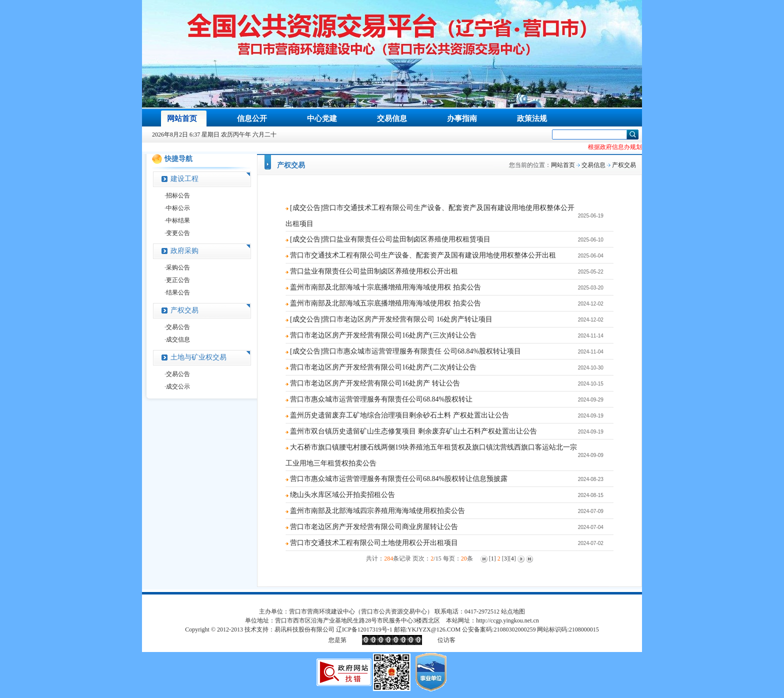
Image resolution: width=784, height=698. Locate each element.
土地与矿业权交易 (198, 357)
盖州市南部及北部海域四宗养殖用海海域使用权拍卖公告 (377, 511)
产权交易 (184, 310)
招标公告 (178, 195)
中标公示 (178, 208)
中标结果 (178, 220)
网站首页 (563, 165)
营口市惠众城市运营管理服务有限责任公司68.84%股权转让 (381, 399)
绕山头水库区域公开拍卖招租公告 (342, 495)
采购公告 (178, 267)
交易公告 (178, 327)
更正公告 (178, 280)
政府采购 (184, 251)
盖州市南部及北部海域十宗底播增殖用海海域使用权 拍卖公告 (385, 287)
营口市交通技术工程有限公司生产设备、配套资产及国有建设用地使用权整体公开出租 (423, 255)
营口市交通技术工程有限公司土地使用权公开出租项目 (374, 543)
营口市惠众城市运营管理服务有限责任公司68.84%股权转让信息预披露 (399, 479)
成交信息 (178, 339)
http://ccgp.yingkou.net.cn (507, 620)
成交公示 (178, 386)
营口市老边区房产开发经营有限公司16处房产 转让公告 (375, 383)
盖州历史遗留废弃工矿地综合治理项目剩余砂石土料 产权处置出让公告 (399, 415)
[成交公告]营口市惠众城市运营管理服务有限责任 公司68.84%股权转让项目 (405, 351)
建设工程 (184, 179)
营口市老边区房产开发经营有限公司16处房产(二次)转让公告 (383, 367)
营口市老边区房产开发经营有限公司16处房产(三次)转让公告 (383, 335)
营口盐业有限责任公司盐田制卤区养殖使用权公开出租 (374, 271)
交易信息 (593, 165)
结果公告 (178, 292)
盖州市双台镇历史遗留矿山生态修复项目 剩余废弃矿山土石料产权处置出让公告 (413, 431)
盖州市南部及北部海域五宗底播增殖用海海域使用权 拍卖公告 (385, 303)
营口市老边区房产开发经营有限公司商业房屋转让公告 (374, 527)
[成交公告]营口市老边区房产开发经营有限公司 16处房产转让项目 (391, 319)
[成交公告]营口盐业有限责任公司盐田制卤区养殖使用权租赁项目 (390, 239)
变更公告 (178, 233)
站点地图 (513, 611)
